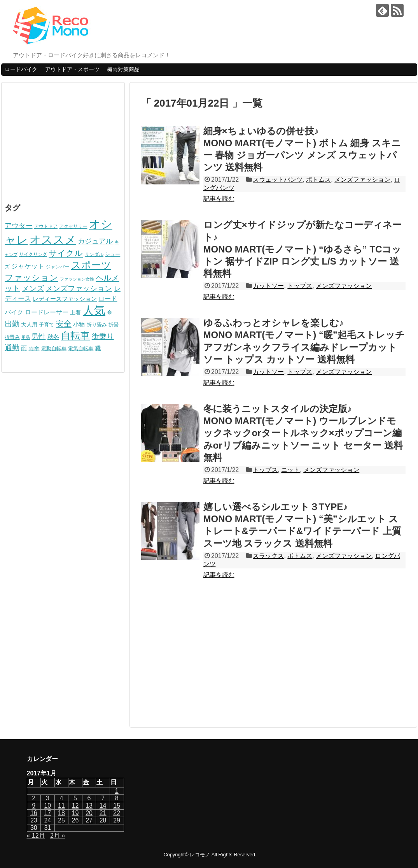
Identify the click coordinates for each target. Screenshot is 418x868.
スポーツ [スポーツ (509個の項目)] (91, 265)
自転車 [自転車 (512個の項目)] (75, 335)
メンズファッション (362, 180)
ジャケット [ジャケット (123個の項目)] (28, 266)
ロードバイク (21, 69)
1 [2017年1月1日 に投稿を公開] (117, 791)
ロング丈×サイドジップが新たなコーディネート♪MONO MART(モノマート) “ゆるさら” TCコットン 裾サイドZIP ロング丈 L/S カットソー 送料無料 (303, 249)
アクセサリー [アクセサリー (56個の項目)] (73, 226)
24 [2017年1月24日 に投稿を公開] (47, 820)
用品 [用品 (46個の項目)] (26, 337)
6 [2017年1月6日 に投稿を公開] (89, 798)
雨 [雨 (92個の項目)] (24, 348)
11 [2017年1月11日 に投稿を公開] (61, 806)
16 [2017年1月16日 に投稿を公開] (34, 813)
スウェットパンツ (278, 180)
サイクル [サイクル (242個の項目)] (66, 253)
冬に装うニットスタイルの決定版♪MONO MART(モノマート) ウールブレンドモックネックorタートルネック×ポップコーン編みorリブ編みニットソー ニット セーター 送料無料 (303, 433)
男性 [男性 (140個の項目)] (38, 337)
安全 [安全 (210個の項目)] (64, 324)
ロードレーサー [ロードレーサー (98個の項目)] (47, 312)
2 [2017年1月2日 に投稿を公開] (34, 798)
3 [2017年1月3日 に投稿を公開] (48, 798)
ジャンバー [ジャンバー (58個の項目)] (58, 267)
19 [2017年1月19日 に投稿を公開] (75, 813)
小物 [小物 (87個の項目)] (79, 324)
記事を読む (219, 199)
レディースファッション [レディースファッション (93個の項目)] (65, 299)
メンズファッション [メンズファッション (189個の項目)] (79, 288)
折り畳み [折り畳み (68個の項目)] (97, 325)
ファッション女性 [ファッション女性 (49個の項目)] (77, 279)
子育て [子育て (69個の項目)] (46, 325)
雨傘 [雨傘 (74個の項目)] (34, 348)
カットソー (268, 286)
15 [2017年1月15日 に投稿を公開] (117, 806)
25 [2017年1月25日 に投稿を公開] (61, 820)
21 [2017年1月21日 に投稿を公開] (103, 813)
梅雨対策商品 (123, 69)
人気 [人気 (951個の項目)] (94, 310)
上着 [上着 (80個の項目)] (75, 312)
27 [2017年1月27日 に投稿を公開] (89, 820)
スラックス (268, 556)
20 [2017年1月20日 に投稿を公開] (89, 813)
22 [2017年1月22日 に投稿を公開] (117, 813)
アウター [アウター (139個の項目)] (19, 226)
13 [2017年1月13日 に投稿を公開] (89, 806)
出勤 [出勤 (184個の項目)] (12, 324)
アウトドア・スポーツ (72, 69)
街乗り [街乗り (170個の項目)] (103, 336)
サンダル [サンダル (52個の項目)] (94, 254)
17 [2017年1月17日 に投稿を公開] (47, 813)
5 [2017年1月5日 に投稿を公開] (75, 798)
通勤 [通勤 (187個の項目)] (12, 348)
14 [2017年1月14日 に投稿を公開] (103, 806)
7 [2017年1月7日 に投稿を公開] (103, 798)
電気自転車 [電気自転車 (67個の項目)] (81, 348)
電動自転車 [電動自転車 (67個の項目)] (54, 348)
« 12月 (36, 836)
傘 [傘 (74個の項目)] (110, 312)
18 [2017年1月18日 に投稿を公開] (61, 813)
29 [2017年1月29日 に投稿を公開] (117, 820)
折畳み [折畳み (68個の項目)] (12, 337)
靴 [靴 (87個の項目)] (98, 348)
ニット (290, 470)
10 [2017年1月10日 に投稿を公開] (47, 806)
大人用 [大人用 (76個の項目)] (29, 324)
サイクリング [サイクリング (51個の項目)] (33, 254)
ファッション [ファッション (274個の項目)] (31, 278)
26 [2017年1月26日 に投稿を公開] (75, 820)
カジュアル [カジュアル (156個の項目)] (95, 241)
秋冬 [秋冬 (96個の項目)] (53, 337)
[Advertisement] (273, 657)
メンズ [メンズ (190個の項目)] (33, 288)
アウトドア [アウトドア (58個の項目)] (46, 226)
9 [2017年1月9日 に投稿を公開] (34, 806)
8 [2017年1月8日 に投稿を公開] (117, 798)
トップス (300, 286)
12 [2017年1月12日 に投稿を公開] (75, 806)
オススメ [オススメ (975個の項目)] (53, 239)
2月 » (58, 836)
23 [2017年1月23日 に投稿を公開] (34, 820)
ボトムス (318, 180)
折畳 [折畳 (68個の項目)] (114, 325)
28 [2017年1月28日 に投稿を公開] (103, 820)
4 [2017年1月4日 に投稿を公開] (61, 798)
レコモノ (200, 855)
